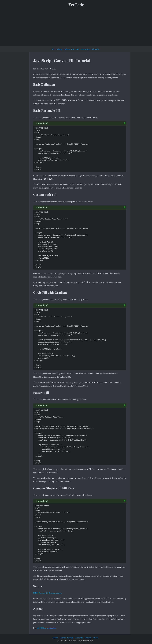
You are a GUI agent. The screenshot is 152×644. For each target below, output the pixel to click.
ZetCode (76, 5)
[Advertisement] (76, 28)
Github (70, 638)
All (53, 49)
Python (67, 49)
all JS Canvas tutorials (46, 628)
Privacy (88, 638)
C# (72, 49)
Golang (59, 49)
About (95, 638)
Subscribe (95, 49)
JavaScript (85, 49)
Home (55, 638)
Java (77, 49)
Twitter (63, 638)
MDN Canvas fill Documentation (47, 593)
